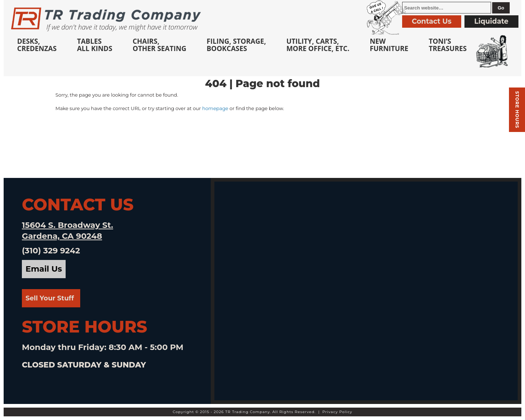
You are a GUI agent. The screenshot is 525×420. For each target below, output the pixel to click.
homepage (215, 108)
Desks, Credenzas (37, 45)
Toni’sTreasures (448, 45)
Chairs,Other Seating (160, 45)
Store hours (517, 110)
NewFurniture (389, 45)
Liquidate (491, 21)
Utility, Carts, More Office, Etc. (318, 45)
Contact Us (432, 21)
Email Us (44, 269)
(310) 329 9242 (51, 251)
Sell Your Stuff (50, 298)
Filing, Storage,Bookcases (236, 45)
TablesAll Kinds (95, 45)
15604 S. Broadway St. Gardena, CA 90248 (67, 231)
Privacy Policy (337, 412)
